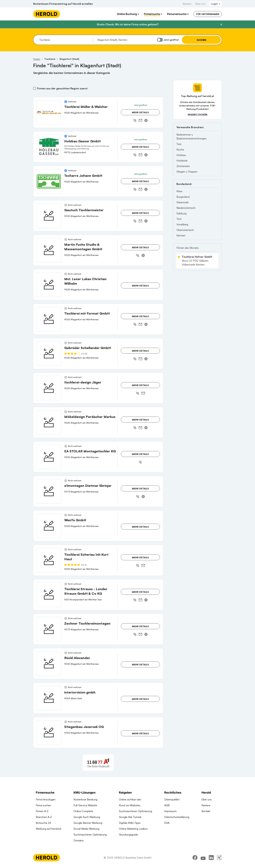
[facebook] (195, 859)
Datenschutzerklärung (177, 817)
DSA (167, 823)
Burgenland (183, 197)
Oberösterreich (185, 230)
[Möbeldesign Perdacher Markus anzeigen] (49, 422)
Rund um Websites (130, 805)
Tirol (179, 219)
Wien (179, 191)
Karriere (187, 4)
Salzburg (181, 213)
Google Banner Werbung (88, 823)
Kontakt (206, 811)
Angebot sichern (198, 114)
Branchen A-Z (44, 817)
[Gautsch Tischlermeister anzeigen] (49, 216)
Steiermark (182, 202)
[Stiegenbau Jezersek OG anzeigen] (49, 732)
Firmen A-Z (42, 811)
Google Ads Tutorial (130, 817)
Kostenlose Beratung (85, 799)
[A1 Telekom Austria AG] (98, 763)
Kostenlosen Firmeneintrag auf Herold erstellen (63, 4)
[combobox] (65, 40)
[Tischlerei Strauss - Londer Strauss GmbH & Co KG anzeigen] (49, 595)
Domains (79, 840)
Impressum (170, 811)
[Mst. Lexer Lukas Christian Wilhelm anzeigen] (49, 285)
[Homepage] (47, 14)
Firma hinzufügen (46, 799)
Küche (180, 149)
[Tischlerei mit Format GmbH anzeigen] (49, 319)
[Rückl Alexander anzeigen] (49, 664)
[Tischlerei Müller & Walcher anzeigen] (49, 112)
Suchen (201, 40)
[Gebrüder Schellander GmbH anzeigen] (49, 354)
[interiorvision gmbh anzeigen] (49, 698)
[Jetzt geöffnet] (160, 40)
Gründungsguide (128, 835)
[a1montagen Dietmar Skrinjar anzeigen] (49, 491)
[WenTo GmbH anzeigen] (49, 526)
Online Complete (83, 811)
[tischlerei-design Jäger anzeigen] (49, 388)
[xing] (219, 859)
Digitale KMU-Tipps (130, 823)
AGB (167, 805)
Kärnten (181, 235)
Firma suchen (43, 805)
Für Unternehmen (208, 14)
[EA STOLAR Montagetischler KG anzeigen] (49, 457)
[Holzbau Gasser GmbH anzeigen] (49, 147)
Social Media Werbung (86, 829)
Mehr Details (140, 112)
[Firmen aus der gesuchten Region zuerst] (34, 88)
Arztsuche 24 (43, 823)
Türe (179, 144)
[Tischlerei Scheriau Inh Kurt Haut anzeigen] (49, 560)
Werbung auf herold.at (49, 829)
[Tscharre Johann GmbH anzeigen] (49, 181)
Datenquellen (172, 799)
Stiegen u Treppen (187, 172)
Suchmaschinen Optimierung (90, 835)
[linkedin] (211, 859)
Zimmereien (183, 166)
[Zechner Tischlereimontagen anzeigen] (49, 629)
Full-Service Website (85, 805)
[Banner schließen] (221, 25)
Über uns (200, 4)
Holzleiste (182, 161)
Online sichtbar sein (130, 799)
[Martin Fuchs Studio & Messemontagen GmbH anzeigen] (49, 250)
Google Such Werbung (87, 817)
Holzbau (181, 155)
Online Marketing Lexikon (133, 829)
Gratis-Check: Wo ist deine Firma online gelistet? (128, 24)
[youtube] (203, 859)
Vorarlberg (182, 224)
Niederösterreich (186, 208)
